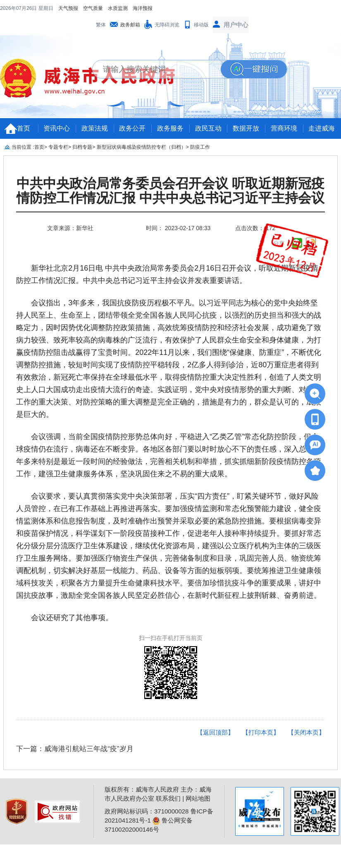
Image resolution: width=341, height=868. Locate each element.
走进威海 (322, 128)
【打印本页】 (261, 732)
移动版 (201, 25)
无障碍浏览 (167, 25)
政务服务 (170, 128)
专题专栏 (58, 147)
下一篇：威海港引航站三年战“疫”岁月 (75, 749)
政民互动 (208, 128)
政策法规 (95, 128)
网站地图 (198, 798)
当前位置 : (23, 147)
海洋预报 (89, 8)
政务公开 (132, 128)
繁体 (101, 25)
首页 (24, 128)
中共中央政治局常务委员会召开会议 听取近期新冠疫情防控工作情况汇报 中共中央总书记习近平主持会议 (170, 191)
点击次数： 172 (255, 228)
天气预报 (15, 8)
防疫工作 (200, 147)
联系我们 (168, 798)
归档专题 (82, 147)
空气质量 (40, 8)
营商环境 (284, 128)
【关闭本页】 (306, 732)
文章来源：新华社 (70, 228)
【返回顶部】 (215, 732)
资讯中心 (57, 128)
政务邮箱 (130, 25)
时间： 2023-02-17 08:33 (178, 228)
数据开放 (246, 128)
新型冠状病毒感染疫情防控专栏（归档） (141, 147)
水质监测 (64, 8)
